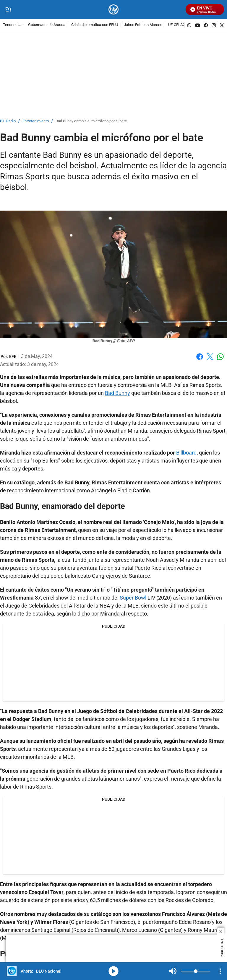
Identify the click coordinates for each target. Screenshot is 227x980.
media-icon (113, 971)
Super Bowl (133, 598)
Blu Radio (8, 121)
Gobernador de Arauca (47, 25)
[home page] (114, 10)
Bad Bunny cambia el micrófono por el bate (91, 121)
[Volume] (196, 971)
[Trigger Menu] (8, 10)
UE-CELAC (177, 25)
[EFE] (13, 356)
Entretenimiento (36, 121)
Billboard (186, 453)
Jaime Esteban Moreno (143, 25)
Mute (173, 971)
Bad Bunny (117, 393)
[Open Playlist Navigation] (220, 971)
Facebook (200, 357)
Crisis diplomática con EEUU (95, 25)
